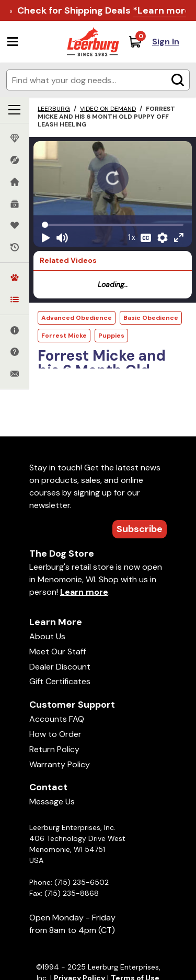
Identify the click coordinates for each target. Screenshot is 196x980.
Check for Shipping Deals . (105, 11)
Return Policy (54, 749)
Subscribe (140, 529)
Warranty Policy (60, 764)
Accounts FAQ (57, 719)
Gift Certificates (60, 681)
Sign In (166, 42)
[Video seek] (113, 225)
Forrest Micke (64, 336)
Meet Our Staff (57, 652)
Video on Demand (108, 109)
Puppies (111, 336)
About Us (47, 636)
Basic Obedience (151, 318)
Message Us (52, 802)
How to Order (55, 734)
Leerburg (54, 109)
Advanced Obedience (77, 318)
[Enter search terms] (98, 80)
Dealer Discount (60, 667)
